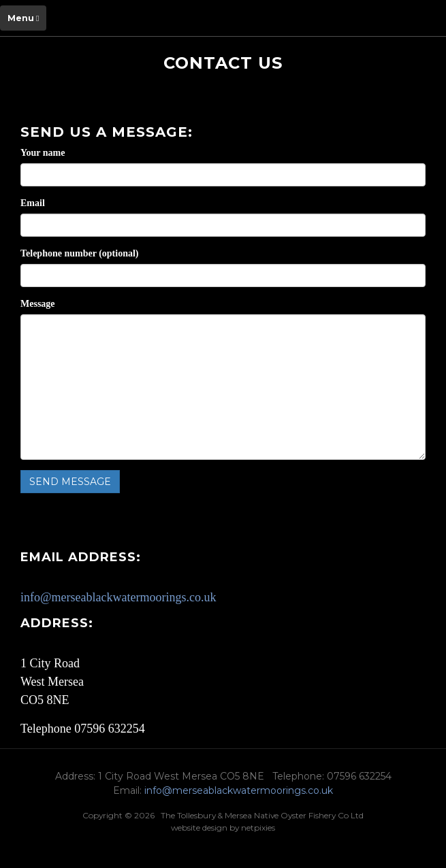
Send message (70, 482)
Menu (23, 18)
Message (38, 304)
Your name (43, 153)
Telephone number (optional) (79, 253)
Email (33, 203)
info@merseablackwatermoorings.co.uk (118, 597)
